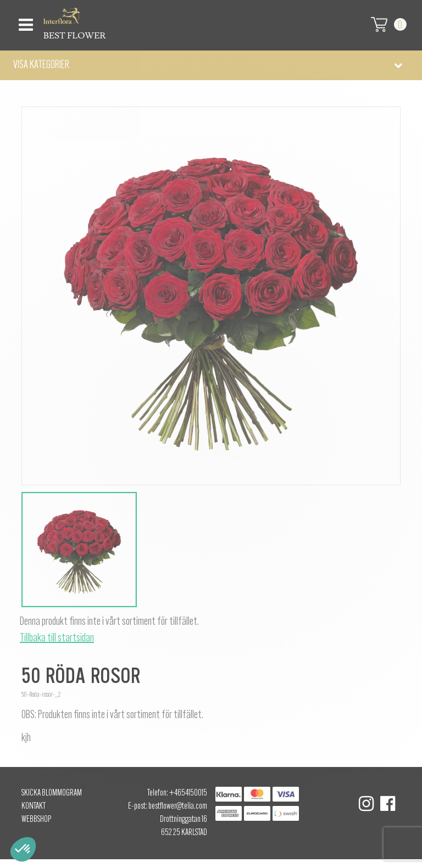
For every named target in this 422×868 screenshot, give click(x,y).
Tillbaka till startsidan (57, 639)
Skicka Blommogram (52, 793)
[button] (211, 65)
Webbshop (36, 820)
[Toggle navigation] (24, 22)
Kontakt (34, 807)
